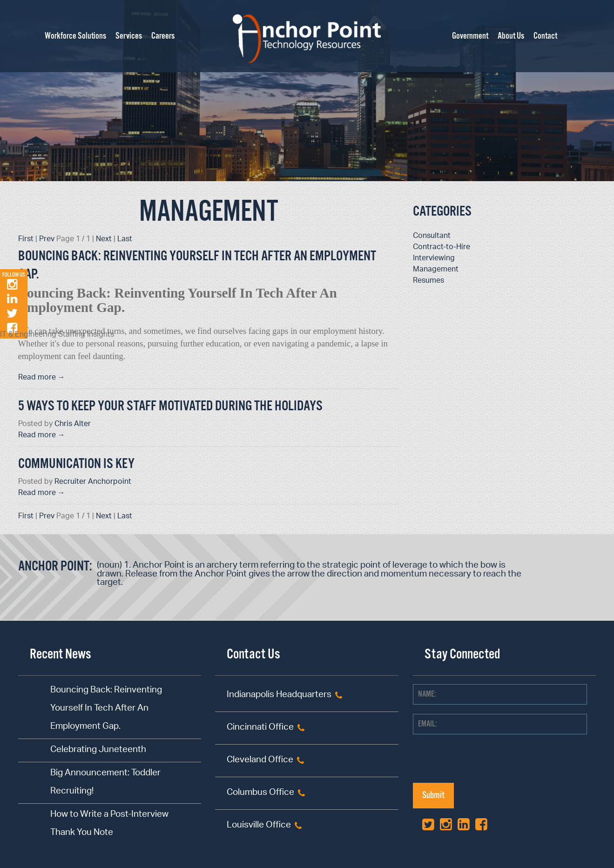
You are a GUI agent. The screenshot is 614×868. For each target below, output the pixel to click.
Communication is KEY (76, 464)
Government (470, 36)
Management (209, 212)
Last (125, 240)
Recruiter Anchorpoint (93, 482)
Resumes (428, 281)
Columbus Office (260, 793)
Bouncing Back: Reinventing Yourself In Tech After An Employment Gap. (106, 709)
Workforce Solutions (75, 36)
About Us (511, 36)
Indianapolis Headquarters (279, 695)
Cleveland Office (260, 761)
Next (104, 240)
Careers (163, 36)
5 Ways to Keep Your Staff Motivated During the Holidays (170, 406)
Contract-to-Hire (442, 248)
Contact (545, 36)
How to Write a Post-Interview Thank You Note (109, 824)
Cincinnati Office (260, 728)
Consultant (432, 236)
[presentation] (484, 765)
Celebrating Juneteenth (98, 750)
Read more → (42, 378)
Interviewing (434, 259)
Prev (47, 240)
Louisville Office (259, 826)
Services (129, 36)
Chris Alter (73, 424)
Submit (433, 796)
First (26, 240)
